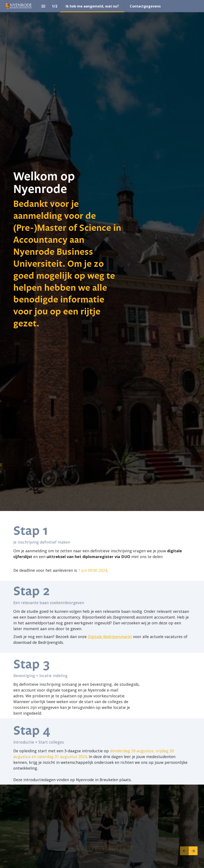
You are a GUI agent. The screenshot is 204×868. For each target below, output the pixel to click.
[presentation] (102, 256)
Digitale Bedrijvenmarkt (110, 637)
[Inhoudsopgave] (43, 6)
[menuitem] (92, 6)
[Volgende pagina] (193, 851)
